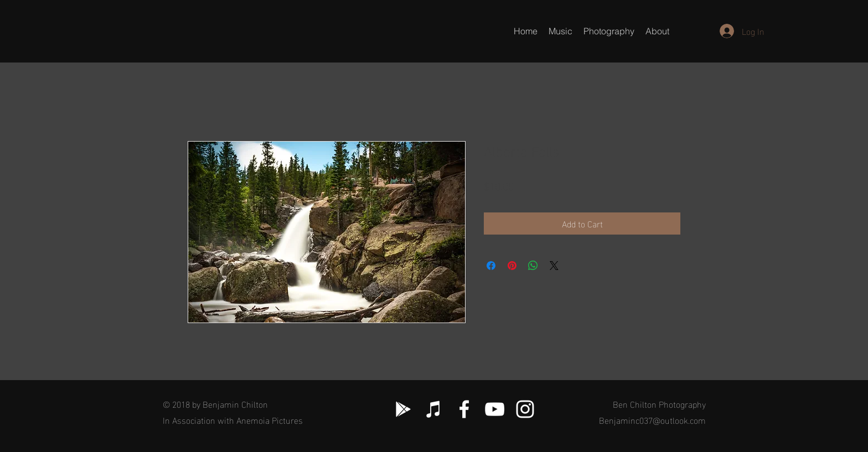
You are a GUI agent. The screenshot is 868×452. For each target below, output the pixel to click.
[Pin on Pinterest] (512, 266)
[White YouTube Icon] (495, 409)
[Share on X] (554, 266)
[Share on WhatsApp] (533, 266)
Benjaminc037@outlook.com (652, 420)
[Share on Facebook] (491, 266)
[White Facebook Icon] (464, 409)
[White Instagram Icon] (525, 409)
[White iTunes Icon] (434, 409)
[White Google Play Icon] (403, 409)
